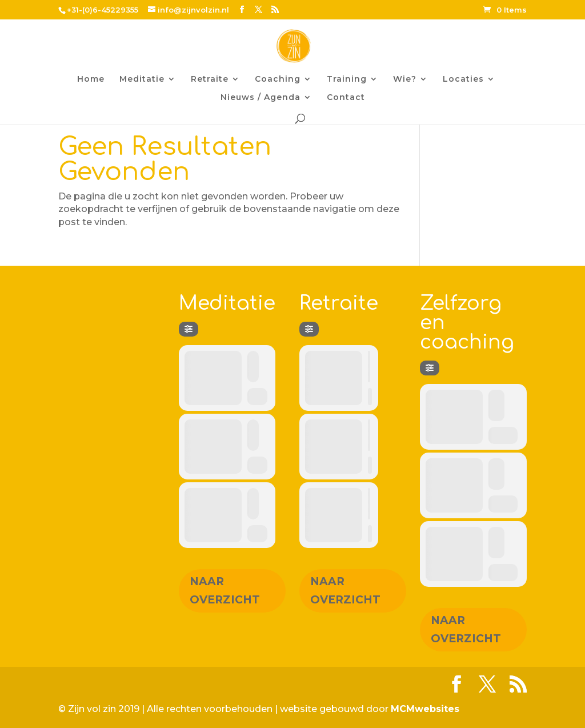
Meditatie (142, 79)
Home (91, 79)
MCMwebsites (425, 709)
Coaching (278, 79)
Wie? (405, 79)
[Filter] (189, 329)
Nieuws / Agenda (261, 98)
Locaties (463, 79)
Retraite (210, 79)
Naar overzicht (225, 591)
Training (347, 79)
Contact (346, 98)
